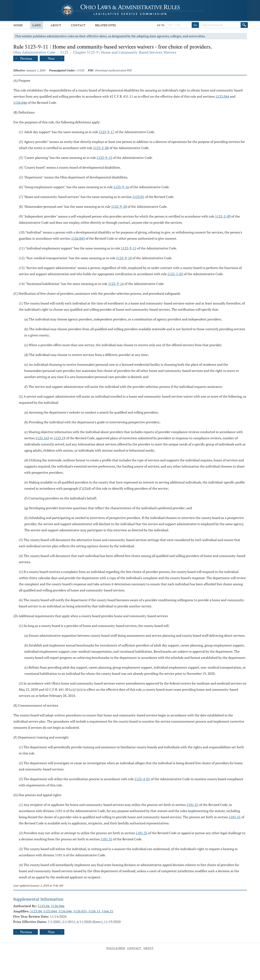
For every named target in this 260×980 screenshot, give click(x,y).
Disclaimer (116, 948)
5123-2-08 (101, 148)
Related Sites (106, 25)
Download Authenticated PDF (113, 70)
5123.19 (60, 438)
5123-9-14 (116, 284)
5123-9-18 (124, 258)
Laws (37, 25)
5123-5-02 (175, 274)
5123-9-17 (107, 132)
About (56, 25)
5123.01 (138, 197)
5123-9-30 (119, 207)
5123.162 (42, 438)
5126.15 (94, 911)
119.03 (80, 70)
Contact (78, 25)
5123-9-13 (104, 158)
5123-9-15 (129, 248)
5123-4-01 (142, 779)
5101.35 (193, 805)
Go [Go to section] (195, 25)
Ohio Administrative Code (34, 52)
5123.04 (44, 906)
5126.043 (78, 238)
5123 (64, 52)
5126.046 (20, 103)
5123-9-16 (121, 187)
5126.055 (80, 911)
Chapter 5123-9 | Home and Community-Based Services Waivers (125, 52)
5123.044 (222, 96)
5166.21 (108, 911)
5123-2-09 (223, 216)
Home (18, 25)
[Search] (244, 25)
